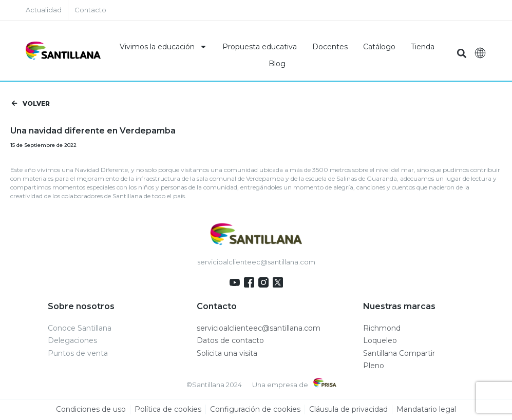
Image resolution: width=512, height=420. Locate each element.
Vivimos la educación (163, 47)
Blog (277, 64)
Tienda (423, 47)
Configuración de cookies (255, 410)
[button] (462, 53)
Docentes (330, 47)
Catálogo (379, 47)
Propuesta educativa (260, 47)
